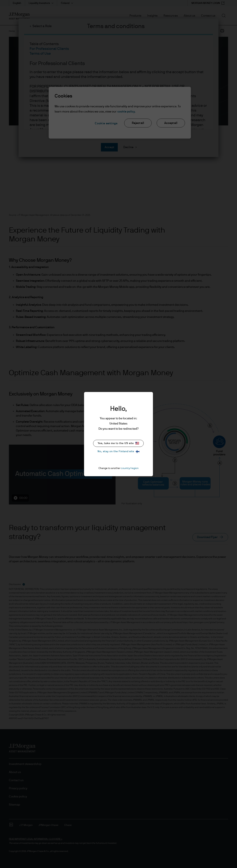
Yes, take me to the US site (118, 443)
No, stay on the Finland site (118, 452)
